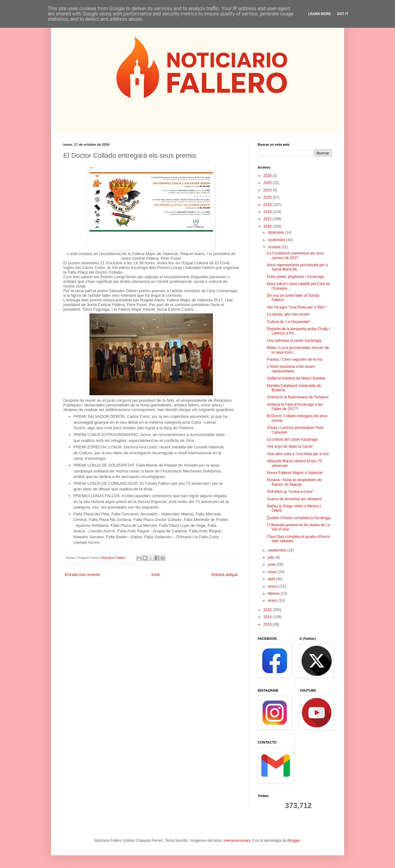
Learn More (320, 14)
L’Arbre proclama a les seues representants (291, 369)
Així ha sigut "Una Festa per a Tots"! (297, 307)
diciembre (276, 233)
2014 (268, 617)
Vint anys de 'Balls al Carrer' (290, 447)
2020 (268, 197)
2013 (268, 624)
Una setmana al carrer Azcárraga (294, 341)
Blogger (294, 841)
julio (272, 557)
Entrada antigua (225, 575)
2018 (268, 212)
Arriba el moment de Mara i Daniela (296, 378)
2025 (268, 183)
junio (272, 564)
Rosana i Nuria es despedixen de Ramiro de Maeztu (294, 482)
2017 (268, 219)
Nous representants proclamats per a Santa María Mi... (297, 267)
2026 (268, 176)
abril (272, 579)
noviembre (277, 240)
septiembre (278, 550)
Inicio (156, 575)
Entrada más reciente (82, 575)
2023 (268, 190)
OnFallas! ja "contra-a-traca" (290, 492)
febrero (274, 593)
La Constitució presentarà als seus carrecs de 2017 (295, 255)
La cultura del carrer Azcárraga (292, 439)
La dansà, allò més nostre (288, 314)
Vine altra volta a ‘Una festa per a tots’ (298, 454)
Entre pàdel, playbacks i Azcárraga (295, 277)
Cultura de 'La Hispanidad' (289, 322)
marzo (274, 586)
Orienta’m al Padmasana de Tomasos (298, 397)
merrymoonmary (237, 841)
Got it (343, 14)
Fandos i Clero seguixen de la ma (295, 359)
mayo (273, 572)
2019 (268, 205)
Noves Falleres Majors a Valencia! (295, 473)
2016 (268, 226)
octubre (274, 247)
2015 (268, 610)
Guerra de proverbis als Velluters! (294, 499)
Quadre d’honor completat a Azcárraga (299, 518)
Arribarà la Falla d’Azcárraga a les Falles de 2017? (295, 407)
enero (273, 601)
